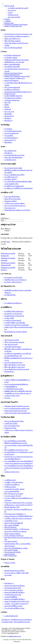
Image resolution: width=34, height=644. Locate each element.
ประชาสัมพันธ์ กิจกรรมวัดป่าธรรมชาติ (17, 369)
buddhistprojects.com (15, 636)
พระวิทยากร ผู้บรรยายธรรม (13, 282)
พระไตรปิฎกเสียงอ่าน (11, 138)
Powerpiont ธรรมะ (10, 208)
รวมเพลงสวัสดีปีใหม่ (11, 597)
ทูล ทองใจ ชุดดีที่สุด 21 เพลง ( (14, 606)
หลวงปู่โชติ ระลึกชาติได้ (12, 67)
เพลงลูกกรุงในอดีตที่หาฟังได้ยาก (15, 599)
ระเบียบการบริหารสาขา (12, 472)
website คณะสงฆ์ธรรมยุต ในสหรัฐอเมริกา (18, 413)
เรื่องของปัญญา (9, 372)
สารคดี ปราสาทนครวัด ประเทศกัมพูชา (17, 325)
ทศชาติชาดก (8, 153)
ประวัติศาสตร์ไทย (10, 295)
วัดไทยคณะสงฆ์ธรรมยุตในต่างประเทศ (17, 406)
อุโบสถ (10, 13)
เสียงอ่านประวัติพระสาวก (12, 39)
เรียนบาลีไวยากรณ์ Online (13, 199)
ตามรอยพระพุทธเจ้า (11, 541)
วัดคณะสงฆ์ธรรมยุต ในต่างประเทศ (16, 411)
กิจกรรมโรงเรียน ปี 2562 (12, 426)
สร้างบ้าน (7, 398)
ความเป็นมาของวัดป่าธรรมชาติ (18, 8)
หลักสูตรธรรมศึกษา (11, 201)
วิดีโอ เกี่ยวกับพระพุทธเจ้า (12, 41)
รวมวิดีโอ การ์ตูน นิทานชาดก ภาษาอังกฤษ (18, 518)
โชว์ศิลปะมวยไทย (10, 487)
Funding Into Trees (10, 94)
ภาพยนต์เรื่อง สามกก (11, 521)
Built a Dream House (11, 556)
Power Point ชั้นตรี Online (12, 197)
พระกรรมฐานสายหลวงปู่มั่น (13, 168)
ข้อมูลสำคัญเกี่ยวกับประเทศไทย (14, 571)
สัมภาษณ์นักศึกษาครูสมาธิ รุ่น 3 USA (16, 450)
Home (8, 242)
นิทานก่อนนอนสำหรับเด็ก (12, 552)
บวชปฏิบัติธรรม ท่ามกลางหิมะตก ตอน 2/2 (18, 393)
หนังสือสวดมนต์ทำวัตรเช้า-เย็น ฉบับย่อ (17, 60)
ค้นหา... (8, 218)
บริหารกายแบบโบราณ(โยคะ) (14, 590)
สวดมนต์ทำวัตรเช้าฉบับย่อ (13, 347)
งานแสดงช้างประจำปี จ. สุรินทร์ (14, 489)
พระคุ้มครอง (6, 620)
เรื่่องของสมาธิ (9, 116)
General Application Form (12, 75)
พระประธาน (12, 10)
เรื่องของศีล (8, 114)
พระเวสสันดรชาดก (10, 151)
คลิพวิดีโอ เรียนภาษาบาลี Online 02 (15, 280)
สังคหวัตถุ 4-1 (9, 121)
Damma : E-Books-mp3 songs (13, 26)
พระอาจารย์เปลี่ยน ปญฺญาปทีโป (14, 175)
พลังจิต (7, 105)
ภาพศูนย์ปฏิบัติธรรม (11, 387)
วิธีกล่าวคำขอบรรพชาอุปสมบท (14, 342)
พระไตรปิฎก (8, 129)
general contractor (10, 554)
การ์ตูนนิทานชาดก (10, 160)
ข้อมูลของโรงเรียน (10, 428)
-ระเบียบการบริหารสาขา (12, 396)
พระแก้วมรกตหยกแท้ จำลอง (13, 363)
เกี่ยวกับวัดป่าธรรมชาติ (12, 340)
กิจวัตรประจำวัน (13, 15)
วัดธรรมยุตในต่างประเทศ (22, 622)
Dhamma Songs (9, 23)
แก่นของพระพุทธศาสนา (12, 100)
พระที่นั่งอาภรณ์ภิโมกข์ (12, 90)
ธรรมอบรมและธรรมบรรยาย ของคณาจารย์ (18, 34)
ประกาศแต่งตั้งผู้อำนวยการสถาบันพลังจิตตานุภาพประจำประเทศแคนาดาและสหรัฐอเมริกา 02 (19, 468)
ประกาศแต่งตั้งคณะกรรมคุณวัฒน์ (15, 441)
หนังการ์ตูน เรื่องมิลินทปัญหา (14, 157)
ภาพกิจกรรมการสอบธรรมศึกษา (15, 203)
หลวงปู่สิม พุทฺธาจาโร (11, 177)
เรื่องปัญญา (8, 118)
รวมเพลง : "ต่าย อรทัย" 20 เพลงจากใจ (16, 604)
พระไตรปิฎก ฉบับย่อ (11, 58)
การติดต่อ (7, 21)
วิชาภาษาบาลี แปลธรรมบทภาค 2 (15, 206)
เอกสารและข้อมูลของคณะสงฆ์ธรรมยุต (17, 408)
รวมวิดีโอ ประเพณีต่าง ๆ (12, 485)
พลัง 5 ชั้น (7, 103)
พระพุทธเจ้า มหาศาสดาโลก (13, 314)
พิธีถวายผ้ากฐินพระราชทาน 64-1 (15, 367)
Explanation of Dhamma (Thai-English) (16, 25)
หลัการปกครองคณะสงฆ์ (12, 87)
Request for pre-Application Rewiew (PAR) (17, 76)
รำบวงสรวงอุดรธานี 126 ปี (13, 496)
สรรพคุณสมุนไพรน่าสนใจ (13, 588)
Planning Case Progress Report (13, 73)
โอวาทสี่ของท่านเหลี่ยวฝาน (13, 303)
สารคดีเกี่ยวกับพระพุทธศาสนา (14, 311)
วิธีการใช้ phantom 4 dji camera (14, 494)
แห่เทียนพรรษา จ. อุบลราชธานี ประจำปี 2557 (18, 505)
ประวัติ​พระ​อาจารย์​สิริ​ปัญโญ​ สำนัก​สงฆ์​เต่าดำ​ (19, 188)
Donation (7, 19)
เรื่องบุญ (7, 107)
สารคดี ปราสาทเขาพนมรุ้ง (13, 320)
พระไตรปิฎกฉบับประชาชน (13, 131)
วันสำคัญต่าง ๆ (9, 583)
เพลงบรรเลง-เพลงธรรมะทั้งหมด (14, 586)
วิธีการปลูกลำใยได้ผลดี (12, 525)
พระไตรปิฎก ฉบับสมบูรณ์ (12, 55)
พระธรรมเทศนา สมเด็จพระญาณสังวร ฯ (17, 36)
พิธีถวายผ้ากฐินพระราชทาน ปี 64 (15, 365)
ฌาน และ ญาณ (9, 112)
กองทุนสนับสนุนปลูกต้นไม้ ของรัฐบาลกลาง (18, 92)
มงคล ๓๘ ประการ (10, 140)
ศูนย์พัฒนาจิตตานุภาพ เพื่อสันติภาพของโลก (18, 391)
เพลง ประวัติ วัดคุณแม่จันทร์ (13, 48)
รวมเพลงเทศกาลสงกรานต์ (13, 595)
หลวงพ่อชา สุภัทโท (10, 179)
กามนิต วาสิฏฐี (9, 318)
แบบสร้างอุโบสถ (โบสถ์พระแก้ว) (15, 78)
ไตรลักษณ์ (8, 109)
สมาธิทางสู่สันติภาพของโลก (13, 96)
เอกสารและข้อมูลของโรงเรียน (14, 421)
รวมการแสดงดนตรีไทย (12, 491)
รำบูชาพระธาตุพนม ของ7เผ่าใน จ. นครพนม (18, 503)
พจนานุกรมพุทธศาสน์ (11, 133)
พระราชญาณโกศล (14, 17)
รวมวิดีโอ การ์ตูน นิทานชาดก (14, 482)
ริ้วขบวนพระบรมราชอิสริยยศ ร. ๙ (15, 514)
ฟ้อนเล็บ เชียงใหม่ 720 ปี (12, 507)
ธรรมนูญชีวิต (9, 136)
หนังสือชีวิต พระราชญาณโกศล (14, 62)
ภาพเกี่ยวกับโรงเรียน (11, 424)
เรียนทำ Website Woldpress (13, 534)
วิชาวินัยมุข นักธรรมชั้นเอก (13, 98)
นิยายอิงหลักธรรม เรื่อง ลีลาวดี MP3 (16, 332)
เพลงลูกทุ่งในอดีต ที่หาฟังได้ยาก (14, 592)
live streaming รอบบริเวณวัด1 (13, 278)
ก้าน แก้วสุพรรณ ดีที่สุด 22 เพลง (14, 608)
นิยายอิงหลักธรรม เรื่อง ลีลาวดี (14, 316)
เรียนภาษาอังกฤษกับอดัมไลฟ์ (14, 523)
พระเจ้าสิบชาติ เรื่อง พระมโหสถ (14, 155)
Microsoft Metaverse (10, 527)
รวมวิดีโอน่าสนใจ (10, 480)
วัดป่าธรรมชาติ (9, 6)
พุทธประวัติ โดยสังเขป (11, 81)
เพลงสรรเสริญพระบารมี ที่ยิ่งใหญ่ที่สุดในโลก (18, 516)
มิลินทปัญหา (8, 142)
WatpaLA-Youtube (10, 563)
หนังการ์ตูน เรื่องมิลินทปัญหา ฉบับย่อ (16, 548)
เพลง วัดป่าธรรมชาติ (11, 345)
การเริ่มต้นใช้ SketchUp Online (14, 389)
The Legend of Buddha (11, 550)
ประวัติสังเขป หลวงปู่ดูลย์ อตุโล (14, 186)
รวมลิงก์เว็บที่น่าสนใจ (11, 616)
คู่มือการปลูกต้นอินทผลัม (12, 64)
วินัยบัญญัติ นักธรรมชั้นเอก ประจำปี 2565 (17, 210)
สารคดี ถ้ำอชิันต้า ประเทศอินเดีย (15, 323)
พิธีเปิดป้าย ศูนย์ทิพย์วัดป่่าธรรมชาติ (16, 443)
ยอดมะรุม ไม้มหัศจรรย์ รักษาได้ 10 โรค (17, 601)
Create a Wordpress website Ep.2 (14, 536)
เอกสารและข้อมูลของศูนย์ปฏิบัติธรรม (16, 384)
